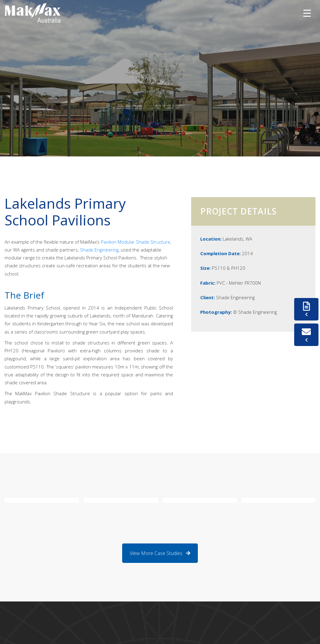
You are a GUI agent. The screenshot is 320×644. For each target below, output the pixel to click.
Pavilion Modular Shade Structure (136, 242)
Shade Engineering (99, 250)
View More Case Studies (160, 553)
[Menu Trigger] (307, 13)
